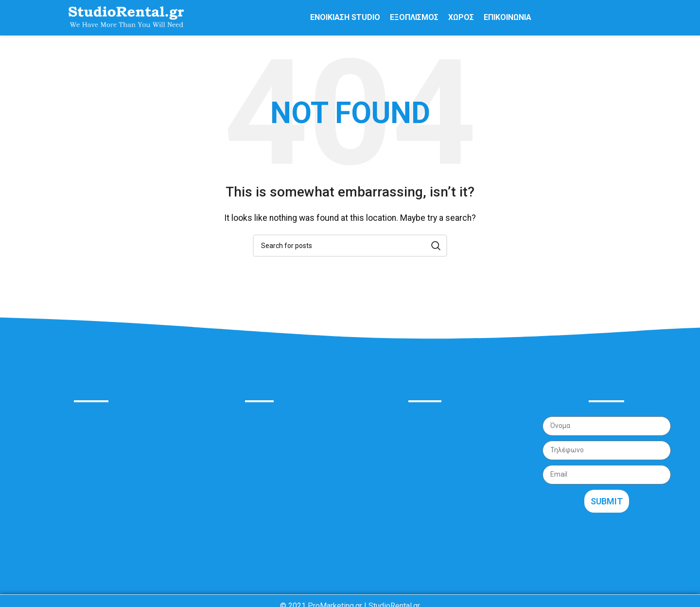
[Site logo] (126, 21)
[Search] (350, 254)
